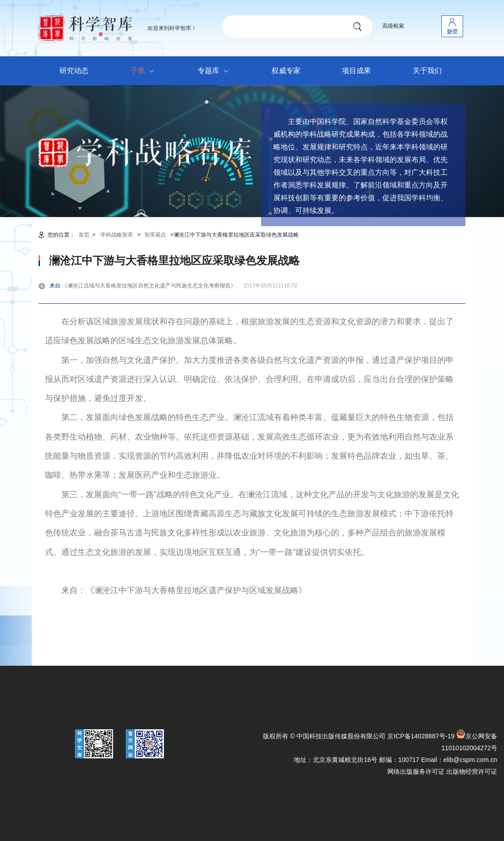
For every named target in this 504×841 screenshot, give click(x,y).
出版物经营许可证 (472, 772)
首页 (84, 235)
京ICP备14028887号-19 (421, 736)
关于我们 (427, 71)
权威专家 (286, 71)
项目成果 (356, 71)
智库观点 (155, 235)
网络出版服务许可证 (416, 772)
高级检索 (393, 26)
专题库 (215, 71)
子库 (145, 71)
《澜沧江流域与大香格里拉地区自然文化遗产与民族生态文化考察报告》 (152, 286)
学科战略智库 (117, 235)
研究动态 (74, 71)
